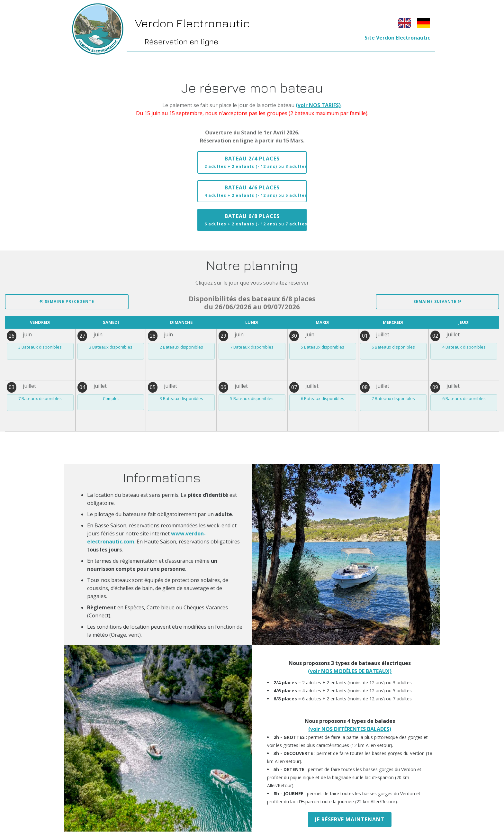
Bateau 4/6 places (256, 191)
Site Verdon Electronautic (397, 38)
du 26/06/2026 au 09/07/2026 (252, 303)
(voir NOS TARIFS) (318, 105)
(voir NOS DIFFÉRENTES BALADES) (350, 729)
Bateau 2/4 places (256, 162)
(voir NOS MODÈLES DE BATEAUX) (350, 671)
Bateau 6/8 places (256, 220)
